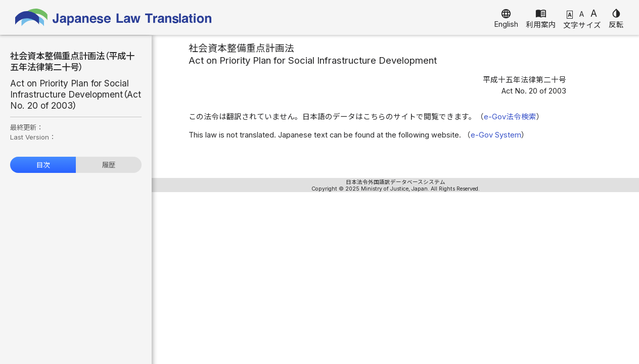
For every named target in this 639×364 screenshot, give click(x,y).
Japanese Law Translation (114, 17)
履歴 (109, 165)
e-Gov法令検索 (510, 117)
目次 (43, 165)
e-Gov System (496, 135)
